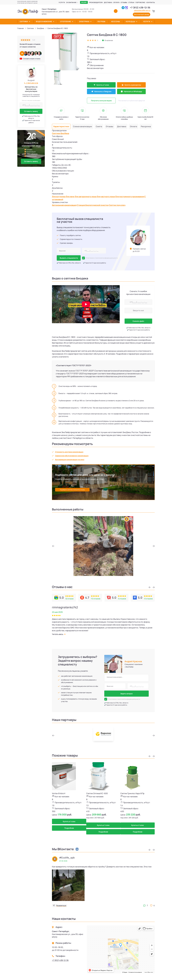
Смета (99, 126)
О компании (71, 2)
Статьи (131, 2)
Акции (84, 2)
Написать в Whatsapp (131, 91)
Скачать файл (138, 321)
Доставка (108, 2)
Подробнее (69, 828)
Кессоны (116, 21)
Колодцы (130, 21)
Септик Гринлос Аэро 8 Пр (132, 793)
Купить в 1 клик (101, 85)
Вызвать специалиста (69, 258)
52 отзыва (69, 599)
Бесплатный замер (142, 14)
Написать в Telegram (101, 91)
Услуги (62, 2)
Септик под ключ (117, 205)
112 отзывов (96, 599)
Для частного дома (106, 197)
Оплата (116, 2)
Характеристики (61, 126)
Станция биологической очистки (93, 205)
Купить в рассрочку (131, 85)
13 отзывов (148, 599)
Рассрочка (146, 126)
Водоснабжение (44, 21)
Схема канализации (82, 126)
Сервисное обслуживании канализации (72, 456)
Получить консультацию (101, 101)
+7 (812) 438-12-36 (140, 8)
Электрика (84, 21)
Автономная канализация (64, 205)
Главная (21, 28)
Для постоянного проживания (130, 197)
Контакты (151, 2)
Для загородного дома (85, 197)
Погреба (101, 21)
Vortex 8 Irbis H (59, 793)
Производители (96, 2)
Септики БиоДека (60, 133)
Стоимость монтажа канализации (69, 452)
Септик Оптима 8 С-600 (97, 793)
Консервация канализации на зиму (70, 459)
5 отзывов (122, 599)
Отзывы (124, 2)
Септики (24, 21)
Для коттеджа (59, 197)
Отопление (66, 21)
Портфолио (140, 2)
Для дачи (70, 197)
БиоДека (41, 28)
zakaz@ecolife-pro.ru (142, 10)
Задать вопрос (126, 694)
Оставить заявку (31, 111)
